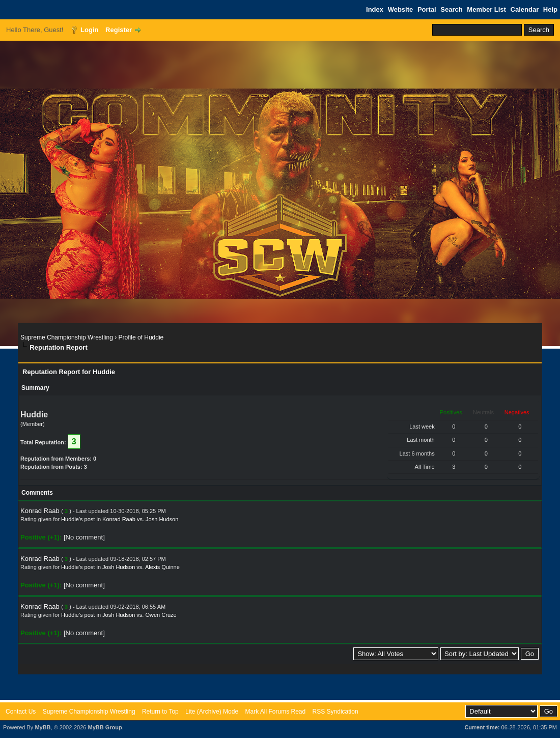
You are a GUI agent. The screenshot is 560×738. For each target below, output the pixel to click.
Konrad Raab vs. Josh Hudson (140, 519)
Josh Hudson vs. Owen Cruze (139, 615)
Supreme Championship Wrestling (67, 337)
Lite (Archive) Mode (212, 712)
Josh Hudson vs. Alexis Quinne (141, 567)
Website (401, 9)
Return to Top (160, 712)
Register (119, 30)
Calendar (525, 9)
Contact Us (21, 712)
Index (375, 9)
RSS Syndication (335, 712)
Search (451, 9)
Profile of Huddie (141, 337)
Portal (427, 9)
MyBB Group (105, 727)
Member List (486, 9)
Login (89, 30)
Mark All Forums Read (275, 712)
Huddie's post (78, 519)
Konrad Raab (40, 511)
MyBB (43, 727)
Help (550, 9)
